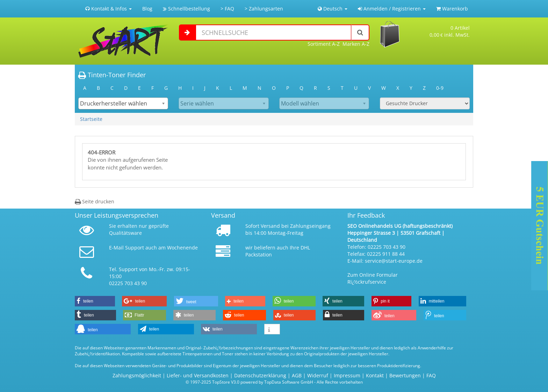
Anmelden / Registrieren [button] (392, 9)
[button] (95, 301)
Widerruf (318, 375)
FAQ (431, 375)
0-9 (440, 88)
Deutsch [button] (333, 9)
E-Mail (116, 248)
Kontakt (375, 375)
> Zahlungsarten (264, 9)
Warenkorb (452, 9)
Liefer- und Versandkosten (198, 375)
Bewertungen (405, 375)
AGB (297, 375)
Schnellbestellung (186, 9)
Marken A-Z (356, 44)
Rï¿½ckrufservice (367, 282)
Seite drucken (95, 201)
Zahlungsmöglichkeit (137, 375)
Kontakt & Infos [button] (109, 9)
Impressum (347, 375)
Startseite (91, 119)
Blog (147, 9)
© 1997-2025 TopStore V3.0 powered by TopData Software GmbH (249, 382)
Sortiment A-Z (324, 44)
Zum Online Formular (373, 275)
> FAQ (227, 9)
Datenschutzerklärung (260, 375)
